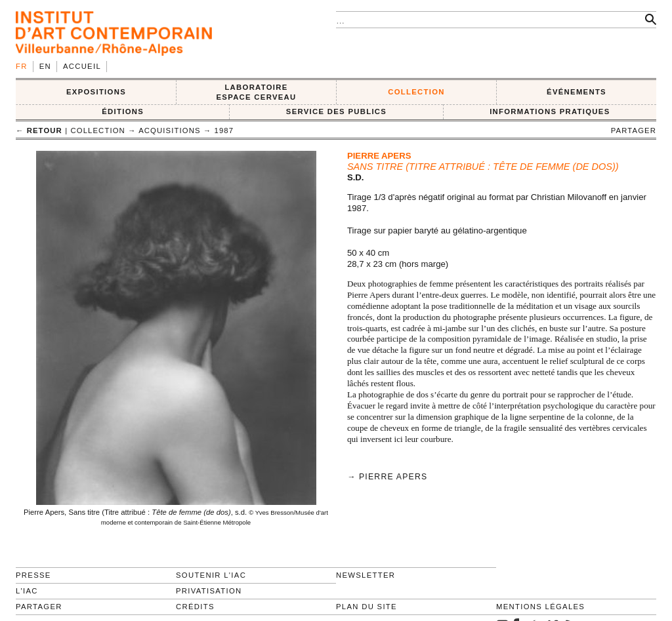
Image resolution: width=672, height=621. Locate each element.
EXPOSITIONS (96, 92)
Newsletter (366, 575)
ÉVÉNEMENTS (577, 92)
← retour (39, 130)
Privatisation (209, 591)
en (45, 66)
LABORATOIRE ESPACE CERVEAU (256, 92)
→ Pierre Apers (387, 477)
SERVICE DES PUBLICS (336, 111)
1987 (224, 130)
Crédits (195, 607)
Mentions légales (540, 607)
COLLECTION (416, 92)
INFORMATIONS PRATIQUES (550, 111)
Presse (33, 575)
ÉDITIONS (123, 111)
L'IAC (27, 591)
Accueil (82, 66)
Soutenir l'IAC (211, 575)
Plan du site (367, 607)
